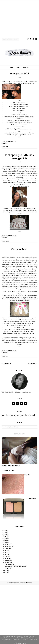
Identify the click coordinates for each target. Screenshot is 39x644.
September (8, 546)
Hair (8, 415)
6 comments (5, 143)
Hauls (7, 241)
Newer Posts (7, 364)
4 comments (5, 353)
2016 (5, 532)
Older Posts (32, 364)
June (6, 552)
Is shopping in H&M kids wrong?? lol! (20, 157)
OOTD (23, 415)
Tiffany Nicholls (15, 583)
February (7, 560)
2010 (5, 542)
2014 (5, 536)
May (6, 554)
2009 (5, 570)
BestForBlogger (28, 583)
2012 (5, 540)
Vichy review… (19, 249)
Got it (24, 643)
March (7, 558)
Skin (7, 356)
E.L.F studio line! (31, 498)
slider (32, 415)
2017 (5, 530)
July (6, 550)
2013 (5, 538)
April (6, 556)
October (7, 544)
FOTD (7, 147)
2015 (5, 534)
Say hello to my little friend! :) (11, 466)
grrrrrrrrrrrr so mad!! (8, 470)
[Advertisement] (19, 19)
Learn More (17, 643)
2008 (5, 572)
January (7, 562)
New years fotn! (19, 74)
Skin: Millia (27, 475)
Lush (18, 415)
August (7, 548)
